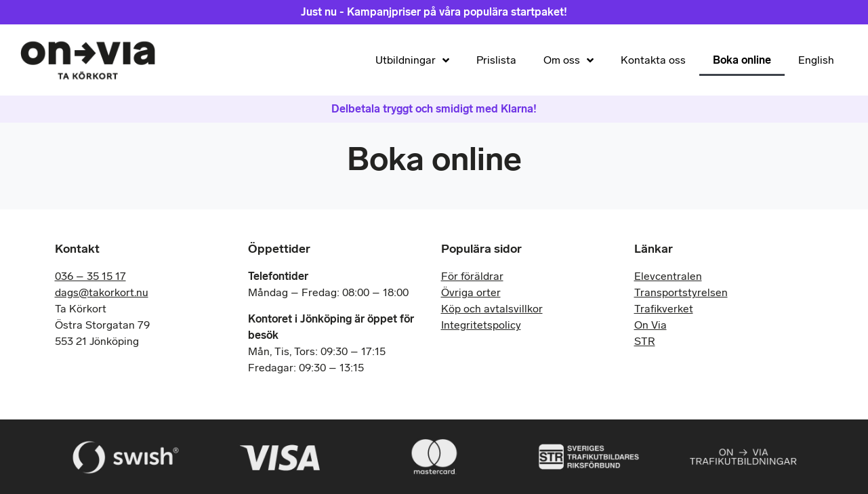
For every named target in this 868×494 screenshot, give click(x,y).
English (816, 60)
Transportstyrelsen (681, 292)
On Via (650, 325)
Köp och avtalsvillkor (492, 309)
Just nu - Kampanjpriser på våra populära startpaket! (434, 12)
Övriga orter (471, 292)
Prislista (496, 60)
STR (645, 341)
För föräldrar (472, 276)
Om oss (569, 60)
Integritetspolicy (481, 325)
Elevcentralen (668, 276)
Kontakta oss (653, 60)
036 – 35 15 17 (90, 276)
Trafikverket (664, 309)
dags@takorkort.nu (102, 292)
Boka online (742, 60)
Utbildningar (412, 60)
